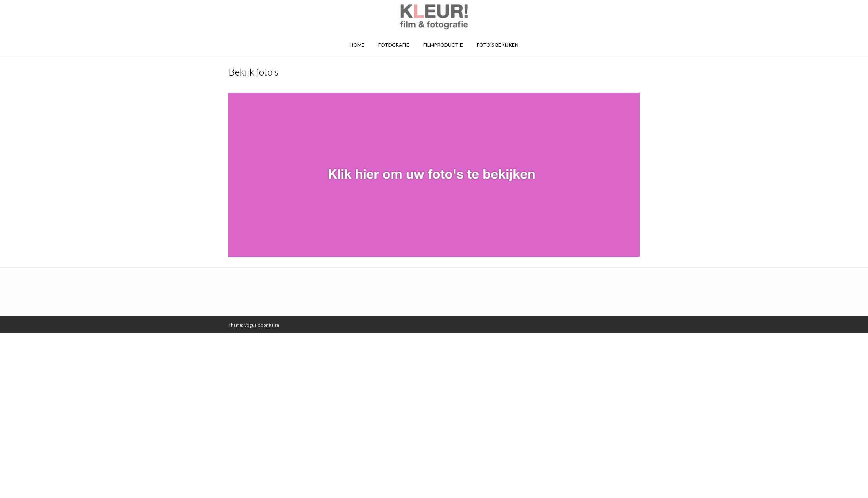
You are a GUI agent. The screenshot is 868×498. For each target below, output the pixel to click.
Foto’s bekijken (498, 45)
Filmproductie (443, 45)
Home (357, 45)
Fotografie (394, 45)
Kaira (274, 325)
